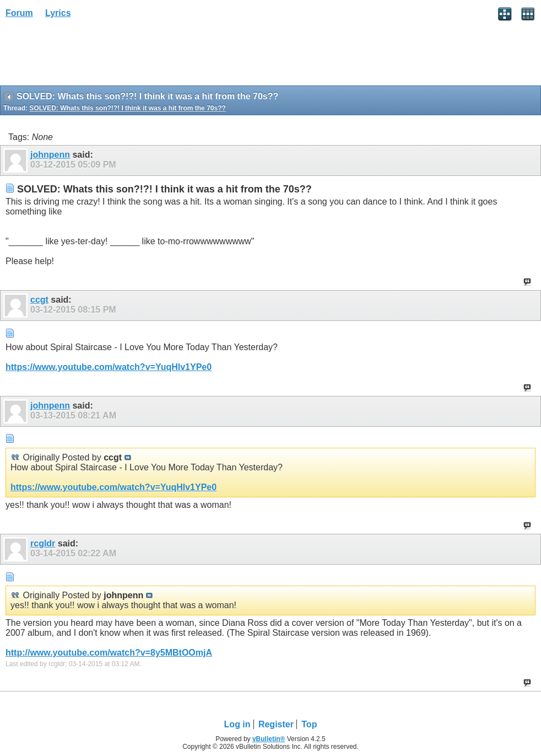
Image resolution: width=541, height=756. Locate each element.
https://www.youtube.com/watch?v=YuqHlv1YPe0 (109, 367)
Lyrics (58, 13)
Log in (237, 724)
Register (276, 724)
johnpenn (50, 155)
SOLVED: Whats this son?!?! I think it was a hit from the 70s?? (127, 108)
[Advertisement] (88, 56)
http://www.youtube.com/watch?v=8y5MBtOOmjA (109, 653)
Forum (19, 13)
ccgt (39, 300)
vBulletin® (269, 739)
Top (309, 724)
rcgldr (43, 543)
